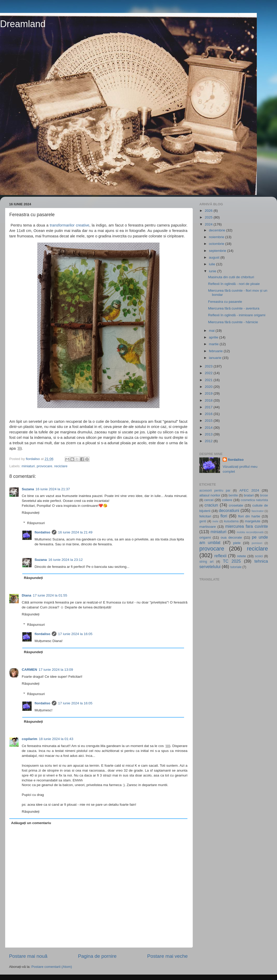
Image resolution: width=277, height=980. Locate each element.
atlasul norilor (210, 495)
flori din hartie (249, 516)
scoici (259, 556)
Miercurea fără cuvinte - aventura (234, 308)
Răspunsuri (36, 523)
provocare (45, 466)
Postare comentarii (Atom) (52, 967)
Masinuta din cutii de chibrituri (231, 277)
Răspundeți (31, 513)
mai (212, 331)
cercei (209, 500)
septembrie (218, 251)
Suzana (28, 489)
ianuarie (216, 358)
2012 (209, 441)
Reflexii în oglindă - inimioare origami (237, 315)
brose (264, 495)
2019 (209, 393)
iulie (213, 264)
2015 (209, 421)
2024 (209, 224)
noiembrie (217, 237)
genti (203, 521)
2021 (209, 380)
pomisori (257, 543)
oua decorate (231, 537)
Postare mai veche (167, 956)
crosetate (236, 505)
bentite (233, 495)
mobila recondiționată (250, 532)
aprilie (214, 337)
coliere (227, 500)
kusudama (231, 521)
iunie (213, 271)
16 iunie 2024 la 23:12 (66, 560)
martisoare (208, 527)
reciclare (61, 466)
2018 (209, 400)
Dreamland (23, 24)
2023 (209, 366)
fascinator (258, 511)
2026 (209, 211)
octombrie (217, 244)
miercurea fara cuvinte (247, 526)
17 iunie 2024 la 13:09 (56, 670)
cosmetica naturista (254, 500)
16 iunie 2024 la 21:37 (53, 489)
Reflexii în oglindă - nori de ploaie (234, 284)
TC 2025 (232, 561)
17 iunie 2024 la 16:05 (75, 634)
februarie (216, 351)
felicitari (205, 516)
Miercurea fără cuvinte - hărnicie (233, 322)
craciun (211, 505)
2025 (209, 217)
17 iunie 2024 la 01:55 (50, 595)
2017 (209, 407)
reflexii (220, 556)
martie (214, 344)
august (215, 257)
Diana (27, 595)
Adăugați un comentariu (31, 823)
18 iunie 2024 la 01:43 (56, 739)
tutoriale (236, 567)
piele (237, 543)
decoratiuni (229, 510)
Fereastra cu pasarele (225, 302)
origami (205, 537)
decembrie (218, 230)
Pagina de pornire (97, 956)
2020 (209, 387)
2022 (209, 373)
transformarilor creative (70, 225)
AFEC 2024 (249, 490)
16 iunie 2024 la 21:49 (75, 532)
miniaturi (28, 466)
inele (216, 521)
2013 (209, 434)
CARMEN (29, 670)
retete (242, 556)
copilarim (30, 739)
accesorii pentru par (215, 491)
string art (206, 562)
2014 (209, 428)
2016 (209, 414)
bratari (249, 495)
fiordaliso (43, 532)
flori (224, 516)
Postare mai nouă (28, 956)
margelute (253, 521)
